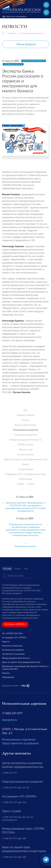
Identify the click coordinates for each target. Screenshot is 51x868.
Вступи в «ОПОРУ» (15, 624)
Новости (12, 33)
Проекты (6, 673)
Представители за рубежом (20, 743)
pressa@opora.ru (10, 820)
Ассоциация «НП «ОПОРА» (14, 638)
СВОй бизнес (26, 479)
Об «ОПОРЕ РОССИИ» (13, 633)
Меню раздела (26, 44)
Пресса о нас (26, 450)
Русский (7, 569)
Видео (26, 464)
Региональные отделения (19, 740)
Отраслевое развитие (26, 435)
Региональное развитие (31, 33)
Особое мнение (26, 455)
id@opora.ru (10, 720)
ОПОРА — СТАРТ (26, 484)
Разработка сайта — (16, 686)
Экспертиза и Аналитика (13, 654)
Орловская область (13, 64)
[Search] (18, 576)
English (18, 569)
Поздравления (26, 469)
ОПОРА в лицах (26, 445)
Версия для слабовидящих (15, 17)
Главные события (26, 415)
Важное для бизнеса (26, 425)
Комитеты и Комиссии (12, 646)
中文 (26, 569)
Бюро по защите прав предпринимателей (26, 459)
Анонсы (26, 420)
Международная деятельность (26, 440)
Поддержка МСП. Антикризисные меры (26, 474)
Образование (8, 677)
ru (46, 12)
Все (26, 410)
